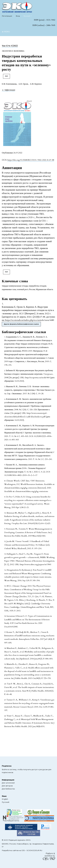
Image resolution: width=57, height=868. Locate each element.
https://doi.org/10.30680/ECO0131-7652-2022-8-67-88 (31, 160)
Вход (18, 16)
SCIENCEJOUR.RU (34, 850)
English (5, 799)
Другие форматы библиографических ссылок (21, 324)
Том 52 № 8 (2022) (10, 46)
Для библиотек (8, 789)
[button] (8, 90)
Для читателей (8, 783)
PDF (6, 76)
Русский (28, 16)
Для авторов (7, 786)
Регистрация (7, 16)
